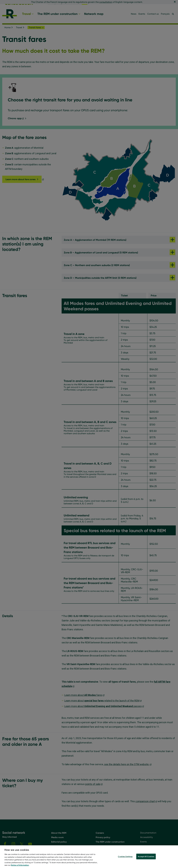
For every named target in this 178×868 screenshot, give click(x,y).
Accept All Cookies (146, 860)
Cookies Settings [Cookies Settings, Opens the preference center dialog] (125, 860)
